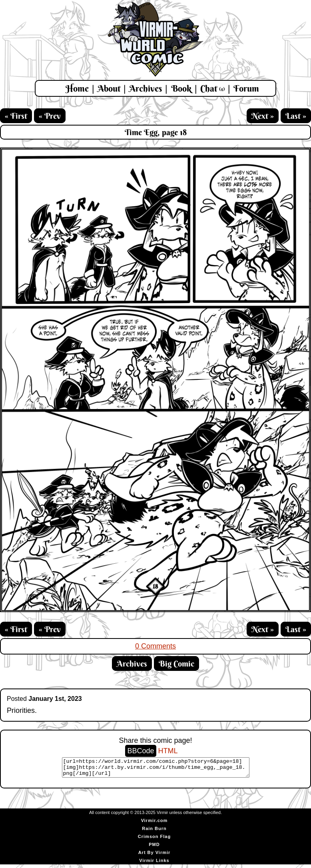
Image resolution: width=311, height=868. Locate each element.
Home (77, 88)
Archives (146, 88)
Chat (212, 88)
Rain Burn (154, 832)
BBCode (141, 751)
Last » (296, 116)
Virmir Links (154, 864)
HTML (168, 751)
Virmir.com (155, 824)
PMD (154, 848)
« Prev (50, 116)
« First (16, 116)
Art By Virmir (155, 856)
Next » (263, 116)
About (109, 88)
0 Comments (155, 646)
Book (181, 88)
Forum (246, 88)
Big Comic (176, 663)
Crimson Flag (154, 840)
